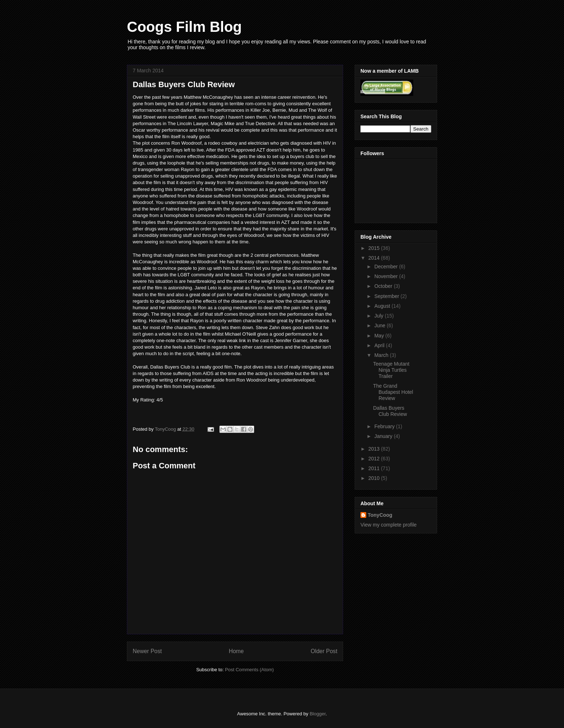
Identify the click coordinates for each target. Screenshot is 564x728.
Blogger (317, 714)
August (383, 306)
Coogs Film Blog (184, 27)
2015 (375, 248)
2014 (375, 258)
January (384, 436)
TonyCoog (166, 429)
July (379, 316)
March (382, 355)
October (384, 286)
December (386, 267)
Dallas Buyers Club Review (390, 411)
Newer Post (147, 651)
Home (236, 651)
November (386, 276)
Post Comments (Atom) (249, 670)
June (380, 325)
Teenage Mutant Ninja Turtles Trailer (391, 370)
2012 (375, 459)
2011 (375, 468)
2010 (375, 478)
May (380, 336)
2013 (375, 449)
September (387, 296)
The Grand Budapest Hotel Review (393, 392)
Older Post (324, 651)
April (380, 345)
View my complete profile (388, 525)
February (385, 426)
